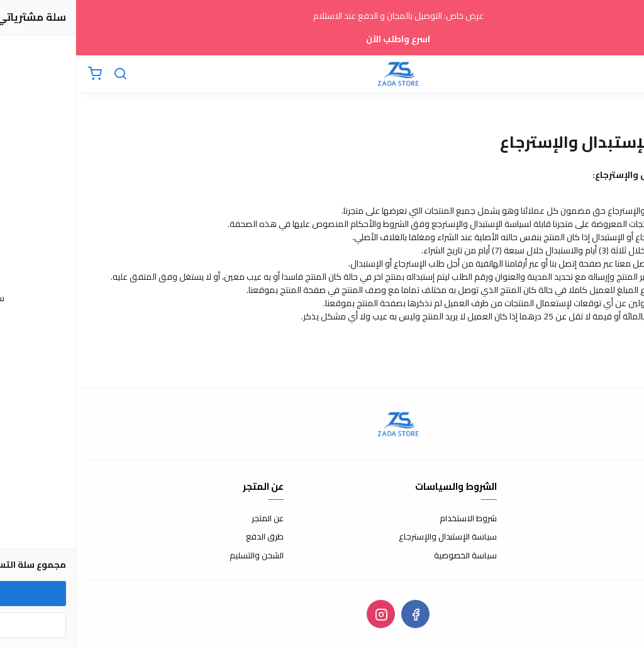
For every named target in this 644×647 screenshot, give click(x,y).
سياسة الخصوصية (389, 556)
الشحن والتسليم (180, 556)
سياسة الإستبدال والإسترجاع (372, 537)
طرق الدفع (189, 537)
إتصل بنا (622, 519)
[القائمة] (625, 74)
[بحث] (44, 74)
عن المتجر (192, 519)
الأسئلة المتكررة (608, 537)
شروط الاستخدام (392, 519)
